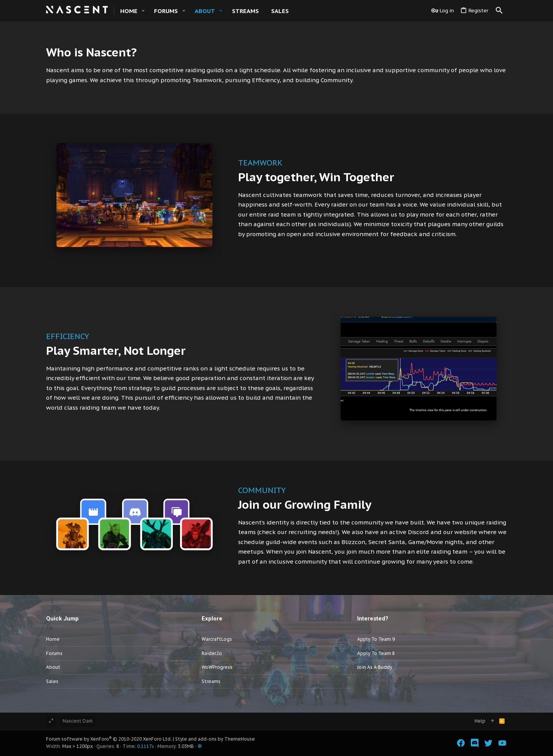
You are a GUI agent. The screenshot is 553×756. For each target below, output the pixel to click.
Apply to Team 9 (376, 639)
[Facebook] (461, 743)
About (53, 667)
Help (480, 721)
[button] (143, 11)
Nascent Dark (78, 721)
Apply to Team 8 (376, 653)
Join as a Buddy (375, 667)
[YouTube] (502, 743)
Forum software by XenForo (109, 739)
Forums (54, 653)
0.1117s (146, 746)
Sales (52, 681)
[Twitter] (488, 743)
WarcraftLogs (217, 639)
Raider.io (212, 653)
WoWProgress (217, 667)
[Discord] (475, 743)
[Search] (499, 11)
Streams (211, 681)
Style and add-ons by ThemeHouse (215, 739)
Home (53, 639)
